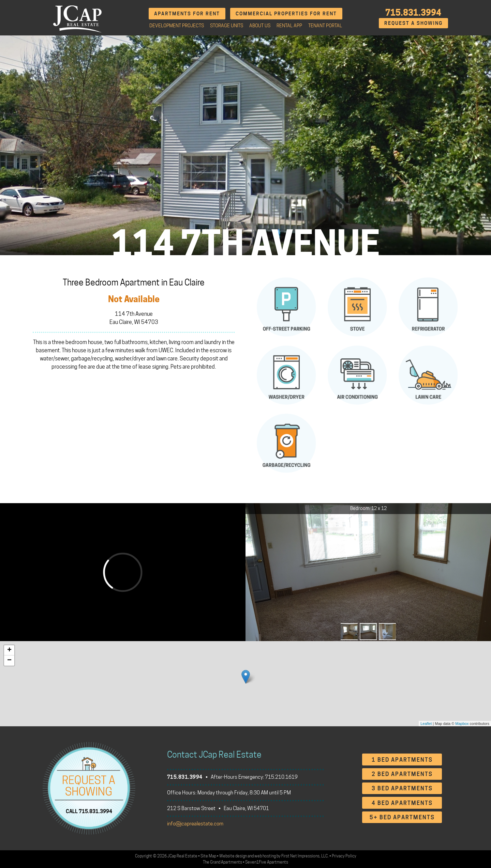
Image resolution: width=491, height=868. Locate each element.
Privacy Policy (344, 856)
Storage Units (227, 26)
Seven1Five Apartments (267, 862)
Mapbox (462, 724)
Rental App (289, 26)
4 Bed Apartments (402, 803)
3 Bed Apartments (402, 788)
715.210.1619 (281, 777)
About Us (260, 26)
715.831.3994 (413, 13)
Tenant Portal (325, 26)
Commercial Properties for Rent (286, 13)
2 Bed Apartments (402, 774)
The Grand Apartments (222, 862)
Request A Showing (413, 23)
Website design (233, 856)
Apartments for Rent (187, 13)
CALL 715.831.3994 (89, 811)
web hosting (265, 856)
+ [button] (9, 650)
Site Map (208, 856)
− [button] (9, 661)
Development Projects (177, 26)
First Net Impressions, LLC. (305, 856)
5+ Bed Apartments (402, 817)
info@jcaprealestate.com (195, 824)
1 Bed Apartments (402, 760)
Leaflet (426, 724)
